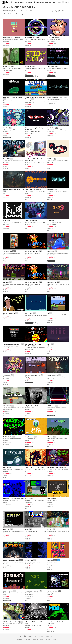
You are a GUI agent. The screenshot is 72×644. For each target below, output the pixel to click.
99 (48, 313)
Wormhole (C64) (52, 591)
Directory (35, 640)
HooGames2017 (30, 103)
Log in (60, 2)
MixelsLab (50, 471)
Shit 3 (49, 220)
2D (21, 11)
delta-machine (7, 348)
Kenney (27, 440)
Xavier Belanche (29, 564)
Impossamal (7, 66)
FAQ (36, 636)
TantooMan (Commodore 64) (12, 344)
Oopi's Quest (29, 437)
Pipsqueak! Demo (53, 375)
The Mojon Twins (8, 70)
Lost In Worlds (8, 437)
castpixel (6, 132)
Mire (49, 344)
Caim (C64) (7, 529)
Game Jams (29, 2)
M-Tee (27, 164)
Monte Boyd (51, 132)
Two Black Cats (51, 255)
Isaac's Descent (8, 591)
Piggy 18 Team (51, 41)
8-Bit (26, 11)
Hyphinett (50, 193)
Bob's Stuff (6, 224)
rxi (48, 317)
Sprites (24, 14)
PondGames (51, 379)
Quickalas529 (51, 440)
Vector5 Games (7, 315)
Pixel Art (62, 11)
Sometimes (51, 190)
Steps (5, 220)
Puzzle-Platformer (9, 14)
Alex (26, 533)
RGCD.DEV (6, 163)
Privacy (48, 640)
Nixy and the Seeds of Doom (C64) (13, 190)
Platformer (15, 11)
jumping (55, 11)
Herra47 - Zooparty (9, 313)
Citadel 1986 (7, 406)
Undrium (6, 282)
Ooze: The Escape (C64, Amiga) (12, 97)
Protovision (6, 255)
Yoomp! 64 (6, 159)
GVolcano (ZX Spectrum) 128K (34, 622)
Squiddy (6, 128)
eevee (5, 595)
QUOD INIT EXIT (31, 37)
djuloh (49, 533)
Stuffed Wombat (52, 224)
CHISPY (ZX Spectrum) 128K (12, 498)
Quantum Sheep (30, 349)
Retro (18, 14)
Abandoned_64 (52, 282)
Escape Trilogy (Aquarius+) (11, 560)
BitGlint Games (7, 286)
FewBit (27, 471)
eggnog (27, 70)
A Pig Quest (51, 37)
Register (67, 2)
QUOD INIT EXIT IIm (25, 7)
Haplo (5, 103)
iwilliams (28, 317)
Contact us (49, 636)
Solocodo (50, 502)
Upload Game (39, 2)
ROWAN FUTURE (30, 133)
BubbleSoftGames (52, 101)
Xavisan (5, 502)
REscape (50, 437)
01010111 (50, 163)
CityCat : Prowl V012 (32, 406)
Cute (49, 11)
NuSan (27, 193)
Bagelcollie (50, 348)
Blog (41, 636)
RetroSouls (6, 626)
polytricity (28, 410)
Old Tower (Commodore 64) (12, 622)
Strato (49, 70)
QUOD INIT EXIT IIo (9, 37)
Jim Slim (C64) (7, 251)
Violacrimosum (29, 595)
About (30, 636)
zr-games (28, 224)
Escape (27, 498)
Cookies (54, 640)
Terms (42, 640)
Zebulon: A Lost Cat (31, 190)
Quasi (27, 529)
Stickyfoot (28, 66)
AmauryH (6, 471)
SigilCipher (28, 377)
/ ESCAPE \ (51, 406)
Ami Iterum (51, 66)
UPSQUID (50, 159)
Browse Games (19, 2)
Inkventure (51, 251)
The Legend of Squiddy (32, 591)
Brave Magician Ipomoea (33, 375)
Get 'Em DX (7, 375)
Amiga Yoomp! (30, 220)
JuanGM (50, 625)
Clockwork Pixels (8, 410)
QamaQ (50, 529)
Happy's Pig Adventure (32, 251)
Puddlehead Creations (31, 255)
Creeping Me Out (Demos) (55, 468)
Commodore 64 (41, 11)
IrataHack (6, 564)
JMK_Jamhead (29, 286)
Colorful (32, 11)
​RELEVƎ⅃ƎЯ (29, 313)
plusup (49, 564)
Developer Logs (50, 2)
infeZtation (51, 128)
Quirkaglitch (29, 560)
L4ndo (49, 286)
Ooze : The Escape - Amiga (55, 97)
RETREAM (6, 41)
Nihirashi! (6, 440)
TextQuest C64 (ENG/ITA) (33, 468)
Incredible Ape (51, 410)
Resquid (6, 468)
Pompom (50, 560)
